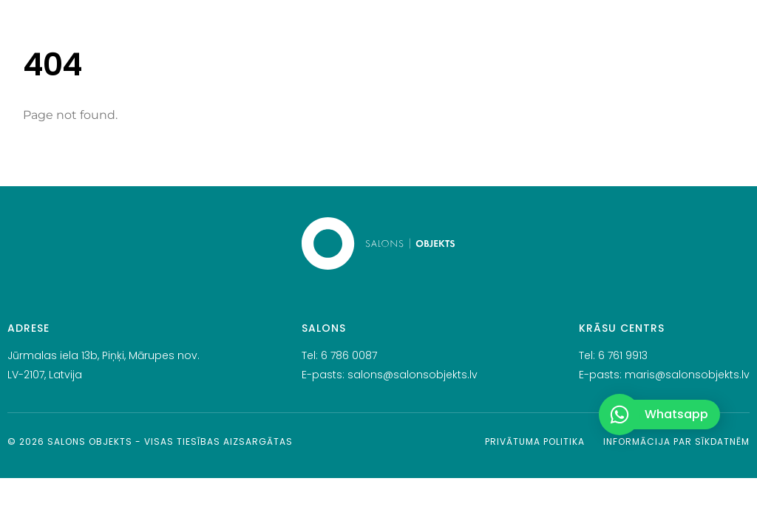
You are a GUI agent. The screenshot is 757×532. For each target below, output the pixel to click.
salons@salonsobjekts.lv (413, 375)
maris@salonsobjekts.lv (687, 375)
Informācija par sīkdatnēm (676, 441)
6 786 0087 (349, 355)
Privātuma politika (535, 441)
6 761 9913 (623, 355)
